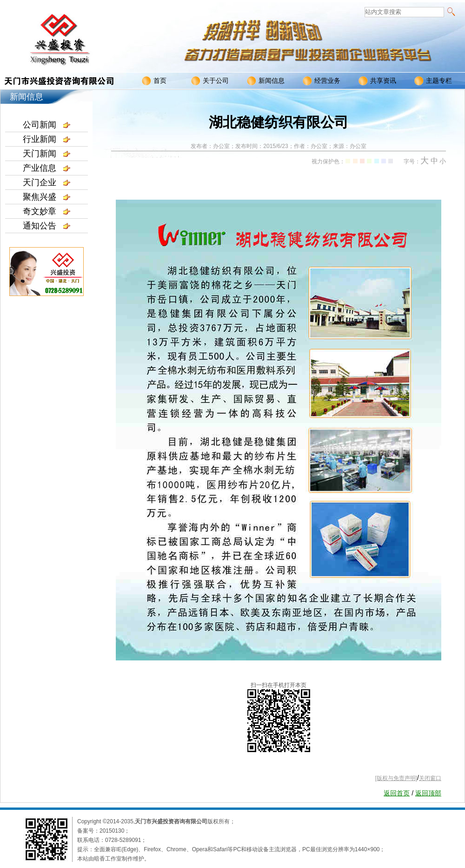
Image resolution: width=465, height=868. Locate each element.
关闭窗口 (430, 778)
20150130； (115, 831)
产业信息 (46, 168)
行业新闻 (46, 139)
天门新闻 (46, 154)
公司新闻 (46, 125)
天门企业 (46, 182)
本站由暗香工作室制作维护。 (113, 859)
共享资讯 (377, 81)
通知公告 (46, 226)
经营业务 (322, 81)
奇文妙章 (46, 211)
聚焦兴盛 (46, 197)
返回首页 (397, 793)
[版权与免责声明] (396, 778)
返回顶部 (428, 793)
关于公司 (210, 81)
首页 (154, 81)
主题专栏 (433, 81)
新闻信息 (266, 81)
